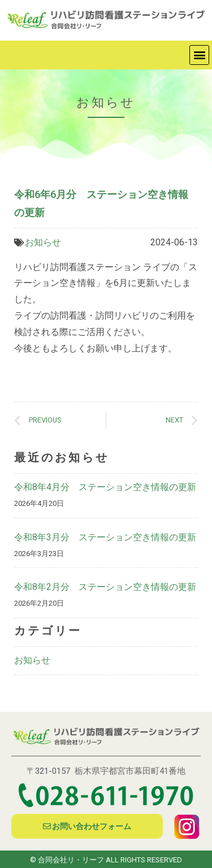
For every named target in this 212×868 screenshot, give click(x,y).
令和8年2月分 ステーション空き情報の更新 (105, 587)
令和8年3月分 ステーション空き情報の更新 (105, 537)
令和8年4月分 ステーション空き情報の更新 (105, 487)
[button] (199, 55)
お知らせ (43, 242)
